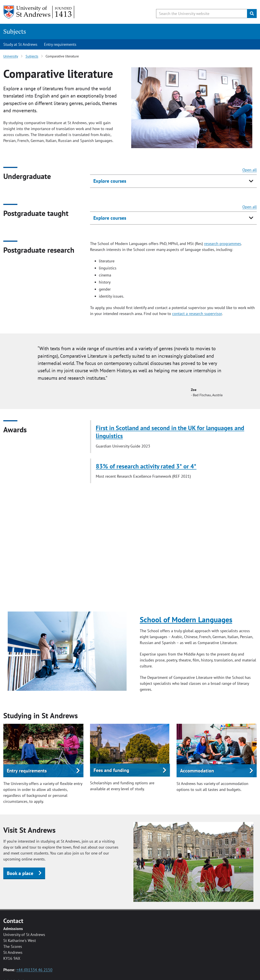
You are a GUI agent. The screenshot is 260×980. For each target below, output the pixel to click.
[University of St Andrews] (39, 12)
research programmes (223, 244)
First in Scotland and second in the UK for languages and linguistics (170, 432)
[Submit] (252, 14)
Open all (250, 170)
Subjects (15, 31)
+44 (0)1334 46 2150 (34, 970)
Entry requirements (60, 44)
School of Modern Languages (186, 619)
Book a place (20, 873)
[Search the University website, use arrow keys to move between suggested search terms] (202, 14)
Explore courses (110, 181)
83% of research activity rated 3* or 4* (146, 466)
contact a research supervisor (197, 314)
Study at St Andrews (20, 44)
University (11, 56)
